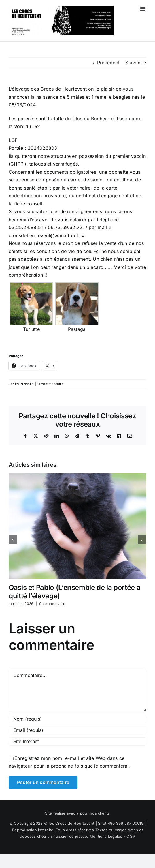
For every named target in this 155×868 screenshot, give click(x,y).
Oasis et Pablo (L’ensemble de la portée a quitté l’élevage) (74, 592)
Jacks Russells (21, 384)
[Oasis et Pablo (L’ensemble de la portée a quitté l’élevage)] (77, 476)
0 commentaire (51, 384)
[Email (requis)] (77, 730)
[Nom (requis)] (77, 719)
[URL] (77, 742)
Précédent (108, 63)
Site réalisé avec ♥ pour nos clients (77, 813)
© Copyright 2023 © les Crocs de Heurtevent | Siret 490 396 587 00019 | (78, 823)
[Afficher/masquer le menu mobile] (143, 9)
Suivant (134, 63)
